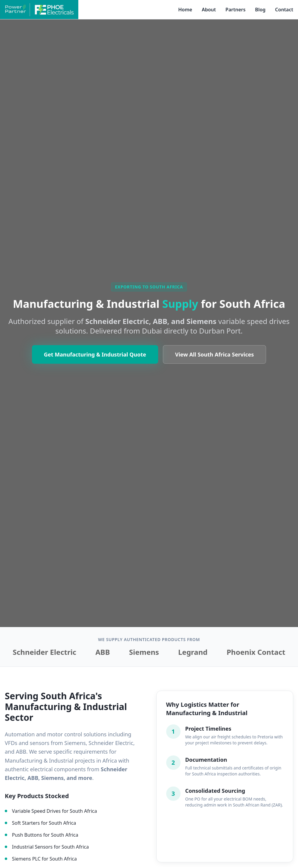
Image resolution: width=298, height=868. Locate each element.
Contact (284, 10)
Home (185, 10)
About (209, 10)
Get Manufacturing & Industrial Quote (95, 363)
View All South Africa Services (215, 363)
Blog (260, 10)
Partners (235, 10)
